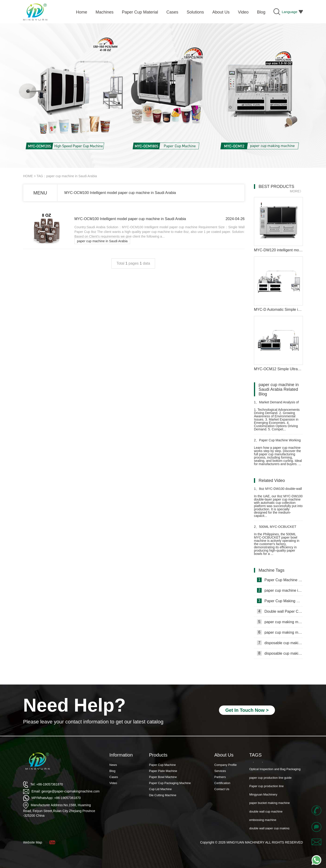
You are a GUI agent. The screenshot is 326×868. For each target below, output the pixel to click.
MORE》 (296, 191)
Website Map (33, 842)
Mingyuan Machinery (263, 797)
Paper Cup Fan (260, 764)
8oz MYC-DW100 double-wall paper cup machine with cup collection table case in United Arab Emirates (278, 491)
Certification (222, 783)
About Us (224, 755)
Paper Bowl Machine (163, 777)
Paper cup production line (266, 789)
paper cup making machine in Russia (280, 632)
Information (121, 755)
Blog (112, 771)
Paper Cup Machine (162, 765)
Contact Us (222, 789)
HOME (28, 176)
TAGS (255, 755)
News (113, 765)
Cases (114, 777)
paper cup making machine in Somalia (280, 622)
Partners (220, 777)
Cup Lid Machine (160, 789)
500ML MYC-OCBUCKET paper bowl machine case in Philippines (275, 529)
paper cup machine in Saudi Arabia (102, 241)
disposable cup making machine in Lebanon (280, 653)
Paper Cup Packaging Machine (170, 783)
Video (113, 783)
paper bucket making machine (269, 806)
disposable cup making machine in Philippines (280, 643)
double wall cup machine (266, 814)
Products (158, 755)
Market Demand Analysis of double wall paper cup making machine (276, 404)
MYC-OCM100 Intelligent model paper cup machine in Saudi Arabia (120, 193)
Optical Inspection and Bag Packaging (275, 772)
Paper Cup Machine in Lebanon (280, 580)
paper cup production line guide (270, 781)
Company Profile (225, 765)
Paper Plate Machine (163, 771)
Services (220, 771)
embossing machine (263, 823)
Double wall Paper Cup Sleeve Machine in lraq (280, 611)
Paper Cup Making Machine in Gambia (280, 601)
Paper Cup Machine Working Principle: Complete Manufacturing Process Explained (278, 442)
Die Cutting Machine (163, 795)
